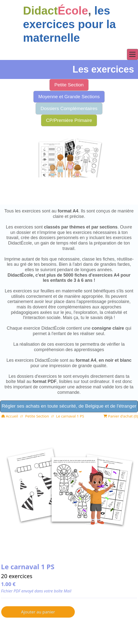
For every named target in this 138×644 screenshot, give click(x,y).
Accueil (10, 416)
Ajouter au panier (38, 612)
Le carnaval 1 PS (70, 416)
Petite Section (37, 416)
